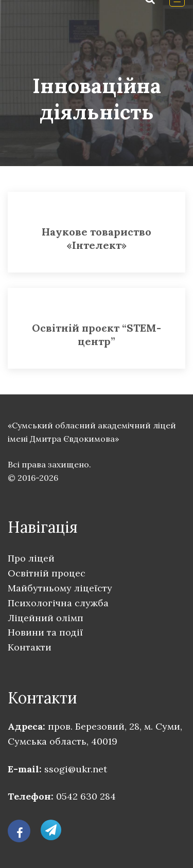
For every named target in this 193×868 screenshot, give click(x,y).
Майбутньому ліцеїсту (60, 588)
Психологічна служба (58, 603)
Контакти (30, 647)
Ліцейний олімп (46, 618)
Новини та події (45, 632)
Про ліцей (31, 558)
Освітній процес (47, 573)
